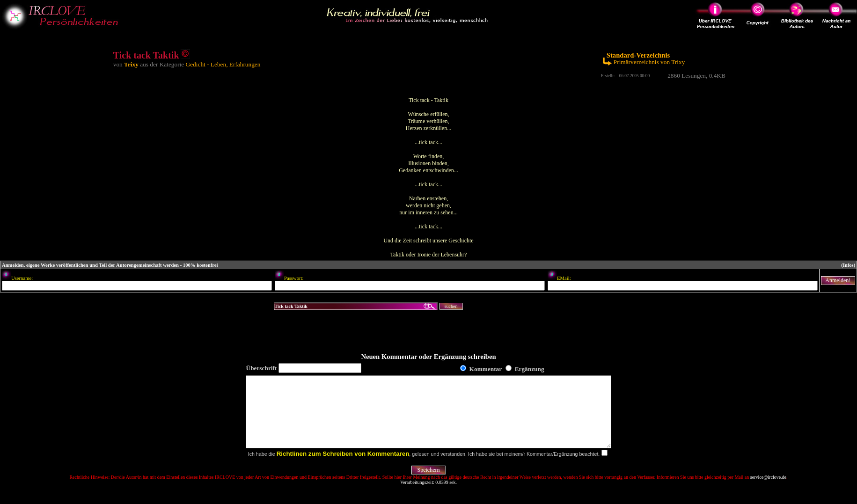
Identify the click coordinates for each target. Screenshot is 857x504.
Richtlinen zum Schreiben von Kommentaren (343, 468)
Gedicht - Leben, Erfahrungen (223, 64)
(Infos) (848, 265)
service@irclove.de (768, 491)
